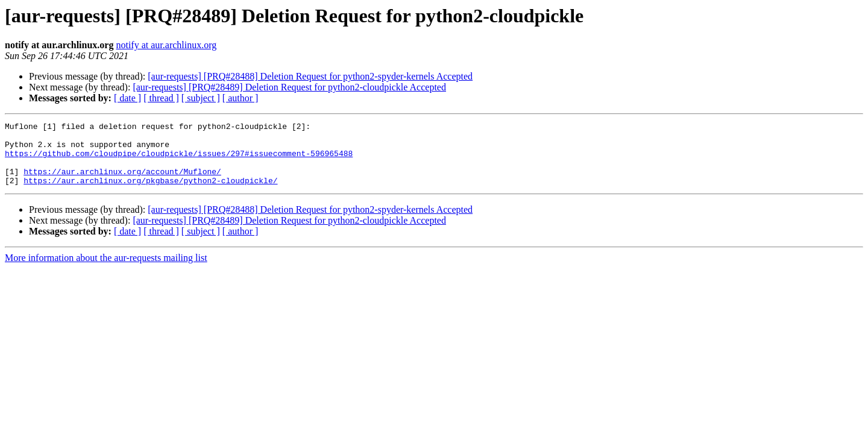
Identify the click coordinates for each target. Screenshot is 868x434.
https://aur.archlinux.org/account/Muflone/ (122, 182)
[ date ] (127, 98)
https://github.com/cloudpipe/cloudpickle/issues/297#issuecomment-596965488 (179, 160)
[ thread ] (161, 98)
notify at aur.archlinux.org (166, 45)
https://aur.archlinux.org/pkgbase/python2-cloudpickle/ (150, 193)
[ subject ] (201, 98)
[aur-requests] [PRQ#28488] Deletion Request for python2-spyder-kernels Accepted (310, 76)
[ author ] (241, 98)
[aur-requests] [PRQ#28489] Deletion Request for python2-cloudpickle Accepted (289, 87)
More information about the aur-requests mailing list (106, 270)
